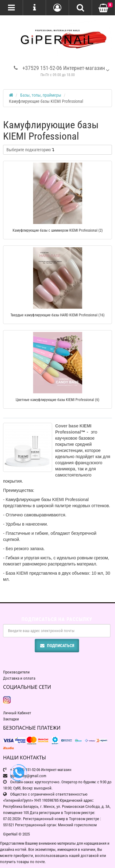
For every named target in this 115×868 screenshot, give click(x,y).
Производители (16, 672)
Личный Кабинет (17, 713)
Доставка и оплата (19, 678)
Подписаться (57, 646)
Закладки (11, 719)
